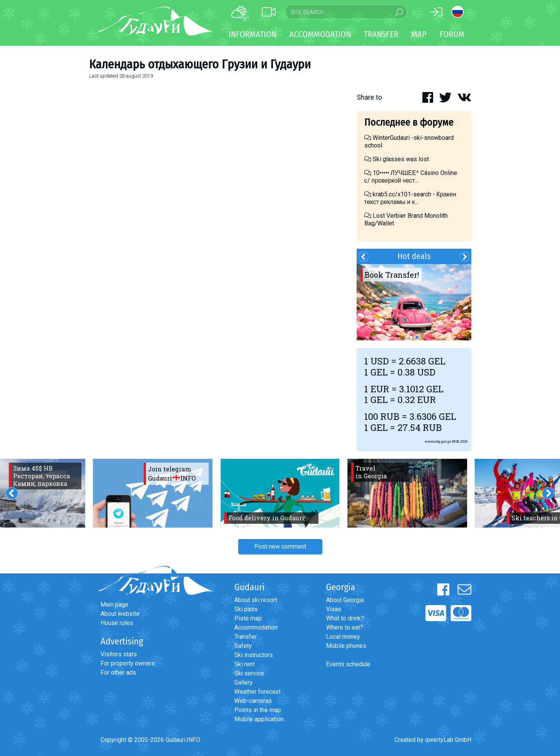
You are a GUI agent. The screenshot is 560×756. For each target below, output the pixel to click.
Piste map (248, 618)
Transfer (245, 637)
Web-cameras (253, 701)
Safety (243, 646)
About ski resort (256, 600)
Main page (114, 605)
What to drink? (345, 618)
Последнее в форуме (409, 122)
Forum (452, 34)
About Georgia (345, 600)
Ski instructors (254, 655)
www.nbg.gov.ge (438, 441)
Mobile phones (346, 646)
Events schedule (348, 664)
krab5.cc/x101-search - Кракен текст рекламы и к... (410, 198)
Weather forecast (257, 692)
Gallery (243, 682)
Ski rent (244, 664)
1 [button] (411, 337)
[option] (414, 302)
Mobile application (259, 719)
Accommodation (256, 627)
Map (419, 34)
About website (120, 614)
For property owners (128, 663)
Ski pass (246, 609)
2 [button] (417, 337)
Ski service (249, 673)
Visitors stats (119, 654)
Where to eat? (345, 627)
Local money (343, 637)
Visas (334, 609)
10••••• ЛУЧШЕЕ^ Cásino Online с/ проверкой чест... (411, 177)
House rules (117, 623)
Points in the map (258, 710)
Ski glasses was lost (397, 159)
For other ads (118, 673)
